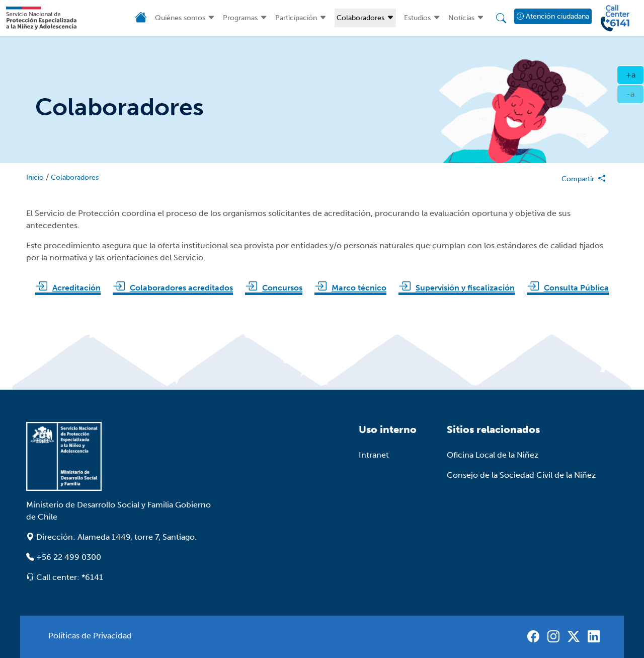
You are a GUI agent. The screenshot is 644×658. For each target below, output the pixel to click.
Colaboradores (360, 18)
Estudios (417, 18)
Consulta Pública (576, 288)
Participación (296, 18)
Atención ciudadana (553, 16)
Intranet (374, 455)
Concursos (282, 288)
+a (635, 74)
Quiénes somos (180, 18)
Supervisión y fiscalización (465, 288)
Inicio (35, 177)
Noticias (461, 18)
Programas (240, 18)
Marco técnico (359, 288)
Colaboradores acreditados (181, 288)
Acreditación (76, 288)
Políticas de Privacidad (90, 636)
